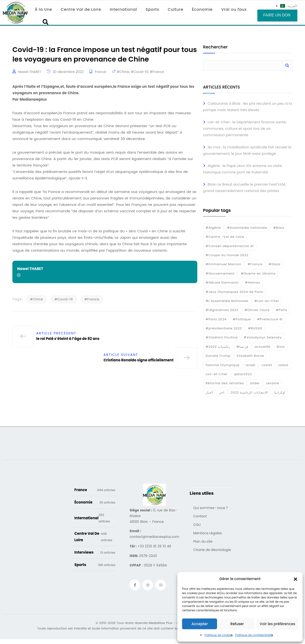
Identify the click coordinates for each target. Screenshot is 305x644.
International (123, 9)
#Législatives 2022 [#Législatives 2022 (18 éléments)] (222, 310)
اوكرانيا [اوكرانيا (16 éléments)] (280, 392)
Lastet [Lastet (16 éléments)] (267, 365)
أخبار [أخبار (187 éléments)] (209, 392)
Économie (202, 9)
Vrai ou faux (234, 9)
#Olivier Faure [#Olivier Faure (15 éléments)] (257, 310)
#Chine (123, 73)
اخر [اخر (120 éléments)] (222, 392)
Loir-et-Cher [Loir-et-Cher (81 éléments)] (217, 374)
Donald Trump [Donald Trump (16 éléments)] (218, 356)
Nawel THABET (30, 73)
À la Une (43, 9)
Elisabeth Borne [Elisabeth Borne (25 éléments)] (250, 356)
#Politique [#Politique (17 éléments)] (242, 319)
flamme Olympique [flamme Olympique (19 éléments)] (223, 365)
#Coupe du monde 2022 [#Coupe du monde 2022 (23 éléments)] (227, 255)
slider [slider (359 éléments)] (255, 383)
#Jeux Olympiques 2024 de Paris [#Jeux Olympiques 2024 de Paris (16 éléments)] (234, 292)
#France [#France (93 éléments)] (255, 264)
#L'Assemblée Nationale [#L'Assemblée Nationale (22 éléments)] (227, 301)
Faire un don (277, 15)
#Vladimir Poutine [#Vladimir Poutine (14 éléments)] (222, 337)
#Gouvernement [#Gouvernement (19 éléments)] (220, 273)
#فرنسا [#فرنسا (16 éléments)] (242, 347)
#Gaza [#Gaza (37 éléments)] (274, 264)
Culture (175, 9)
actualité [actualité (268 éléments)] (262, 347)
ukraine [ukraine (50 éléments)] (272, 383)
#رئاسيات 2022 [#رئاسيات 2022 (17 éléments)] (218, 347)
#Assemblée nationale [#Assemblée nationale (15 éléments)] (247, 228)
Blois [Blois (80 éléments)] (281, 347)
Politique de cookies (219, 635)
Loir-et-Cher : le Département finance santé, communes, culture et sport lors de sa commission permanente (245, 128)
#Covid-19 (140, 73)
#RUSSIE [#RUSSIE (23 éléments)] (255, 328)
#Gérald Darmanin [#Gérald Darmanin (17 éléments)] (222, 283)
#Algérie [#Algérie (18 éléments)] (213, 228)
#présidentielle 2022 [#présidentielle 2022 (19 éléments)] (224, 328)
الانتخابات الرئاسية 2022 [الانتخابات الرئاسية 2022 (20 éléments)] (249, 392)
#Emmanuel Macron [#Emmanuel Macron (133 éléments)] (224, 264)
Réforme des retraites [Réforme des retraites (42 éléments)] (225, 383)
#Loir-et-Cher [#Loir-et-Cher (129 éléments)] (267, 301)
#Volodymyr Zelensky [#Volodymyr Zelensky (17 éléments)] (263, 337)
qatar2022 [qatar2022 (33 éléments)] (243, 374)
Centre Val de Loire (81, 9)
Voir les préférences (277, 624)
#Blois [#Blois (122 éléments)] (279, 228)
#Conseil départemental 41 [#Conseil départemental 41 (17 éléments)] (230, 246)
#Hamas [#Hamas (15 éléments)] (253, 283)
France (101, 73)
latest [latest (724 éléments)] (284, 365)
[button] (295, 579)
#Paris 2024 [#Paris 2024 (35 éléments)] (216, 319)
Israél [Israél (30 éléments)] (251, 365)
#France (157, 73)
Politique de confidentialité (254, 635)
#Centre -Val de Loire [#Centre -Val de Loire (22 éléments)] (225, 237)
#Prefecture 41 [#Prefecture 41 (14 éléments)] (270, 319)
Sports (152, 9)
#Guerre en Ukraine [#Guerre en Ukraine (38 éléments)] (258, 273)
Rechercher (215, 47)
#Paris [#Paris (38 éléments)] (282, 310)
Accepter (199, 624)
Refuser (237, 624)
